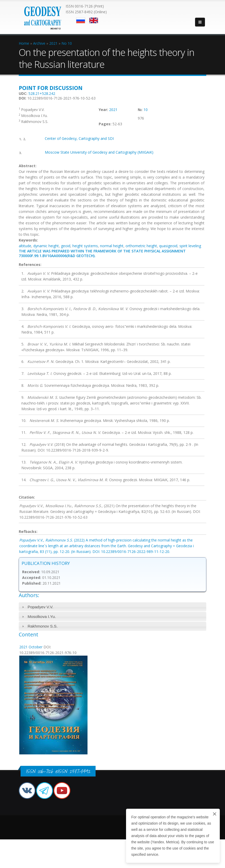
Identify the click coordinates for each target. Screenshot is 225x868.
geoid (66, 246)
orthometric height (141, 246)
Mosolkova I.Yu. (42, 616)
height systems (85, 246)
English (94, 20)
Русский (81, 20)
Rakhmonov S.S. (43, 626)
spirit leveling (190, 246)
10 (146, 110)
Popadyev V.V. (40, 607)
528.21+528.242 (42, 93)
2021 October (31, 647)
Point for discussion (51, 88)
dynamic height (46, 246)
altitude (25, 246)
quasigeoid (168, 246)
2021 (113, 110)
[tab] (113, 607)
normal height (112, 246)
